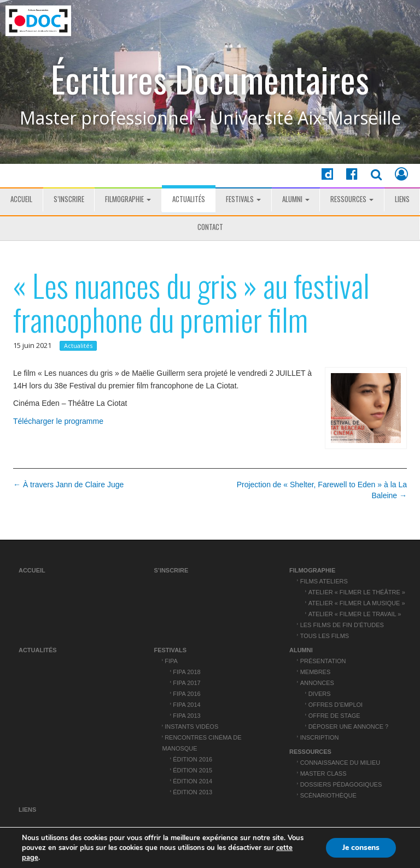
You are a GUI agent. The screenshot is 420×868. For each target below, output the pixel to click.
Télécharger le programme (58, 421)
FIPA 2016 (186, 694)
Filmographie (128, 199)
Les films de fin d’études (342, 625)
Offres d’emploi (336, 705)
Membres (316, 672)
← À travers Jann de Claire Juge (68, 485)
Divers (320, 694)
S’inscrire (69, 199)
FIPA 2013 (186, 716)
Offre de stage (334, 716)
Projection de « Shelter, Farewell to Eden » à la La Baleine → (322, 490)
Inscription (320, 737)
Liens (402, 199)
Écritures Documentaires (210, 79)
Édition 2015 (192, 770)
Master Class (323, 773)
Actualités (189, 199)
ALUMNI (296, 199)
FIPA (171, 661)
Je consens (361, 848)
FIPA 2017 (186, 683)
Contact (210, 227)
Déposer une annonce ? (349, 727)
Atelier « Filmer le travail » (355, 614)
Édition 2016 (192, 759)
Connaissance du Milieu (340, 763)
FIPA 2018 (186, 672)
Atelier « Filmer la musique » (357, 603)
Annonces (317, 683)
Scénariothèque (328, 795)
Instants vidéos (191, 727)
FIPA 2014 (186, 705)
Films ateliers (324, 581)
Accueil (21, 199)
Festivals (243, 199)
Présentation (323, 661)
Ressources (352, 199)
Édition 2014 (192, 781)
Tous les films (325, 636)
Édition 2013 (192, 792)
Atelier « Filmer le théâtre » (357, 592)
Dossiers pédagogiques (341, 784)
